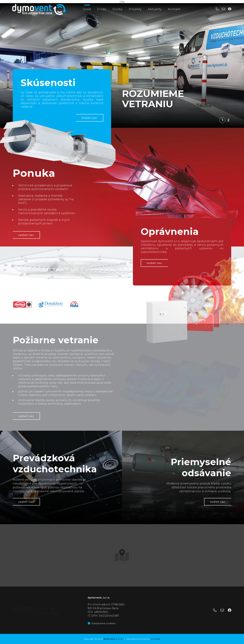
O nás (102, 9)
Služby (118, 9)
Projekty (135, 9)
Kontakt (174, 9)
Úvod (87, 9)
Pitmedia (155, 639)
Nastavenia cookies (102, 623)
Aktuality (155, 9)
